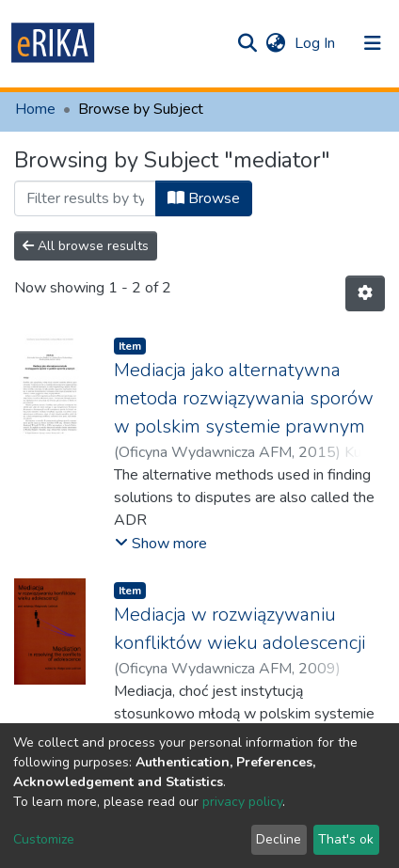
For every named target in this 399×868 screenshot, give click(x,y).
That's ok (346, 839)
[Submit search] (247, 43)
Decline (279, 839)
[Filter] (85, 198)
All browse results (86, 246)
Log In (317, 43)
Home (35, 109)
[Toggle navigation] (373, 43)
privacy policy (242, 802)
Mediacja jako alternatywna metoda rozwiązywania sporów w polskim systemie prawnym (244, 398)
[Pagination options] (365, 293)
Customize (44, 839)
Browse (204, 198)
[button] (275, 43)
